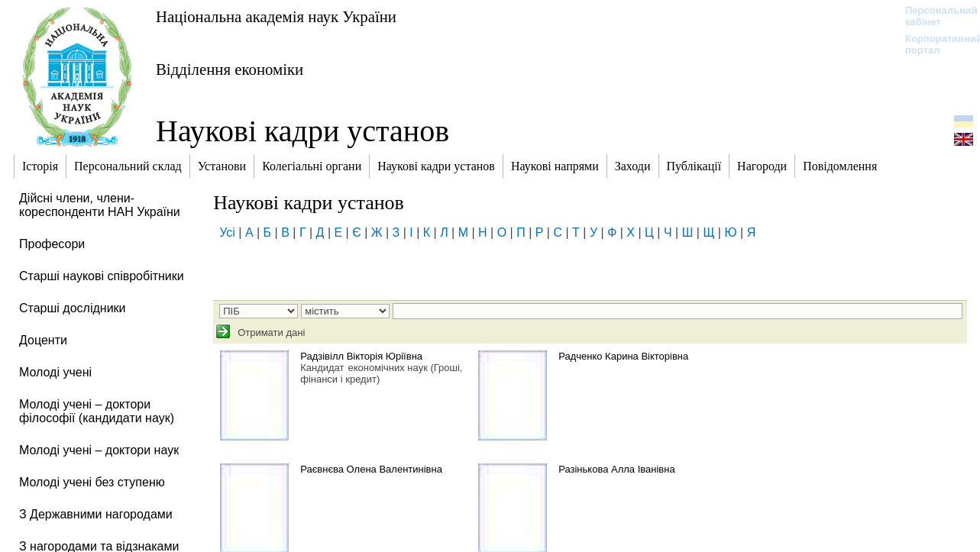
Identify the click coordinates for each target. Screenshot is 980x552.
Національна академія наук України (276, 16)
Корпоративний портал (934, 44)
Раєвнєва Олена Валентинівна (371, 469)
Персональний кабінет (934, 16)
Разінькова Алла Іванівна (616, 469)
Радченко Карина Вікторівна (623, 356)
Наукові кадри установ (302, 131)
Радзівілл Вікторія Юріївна (361, 356)
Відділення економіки (230, 69)
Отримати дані (270, 332)
